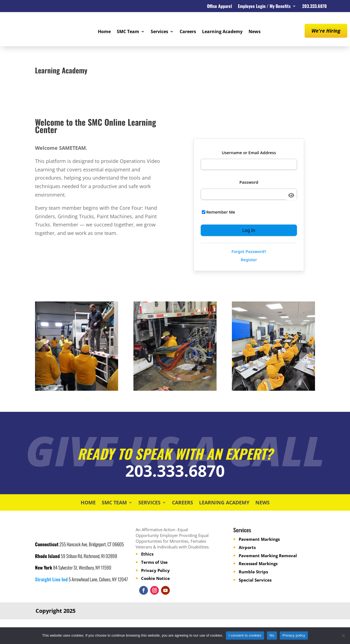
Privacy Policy (155, 570)
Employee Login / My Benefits (264, 7)
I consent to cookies (245, 635)
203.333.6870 (314, 7)
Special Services (255, 580)
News (255, 32)
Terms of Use (154, 562)
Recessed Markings (258, 563)
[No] (343, 636)
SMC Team (128, 32)
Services (159, 32)
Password (249, 182)
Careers (188, 32)
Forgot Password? (249, 251)
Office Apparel (219, 7)
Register (249, 260)
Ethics (147, 554)
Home (104, 32)
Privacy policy (294, 635)
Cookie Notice (155, 578)
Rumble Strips (253, 572)
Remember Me (218, 212)
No (272, 635)
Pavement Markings (259, 539)
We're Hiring (326, 31)
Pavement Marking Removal (268, 555)
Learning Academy (222, 32)
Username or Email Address (249, 153)
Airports (247, 547)
